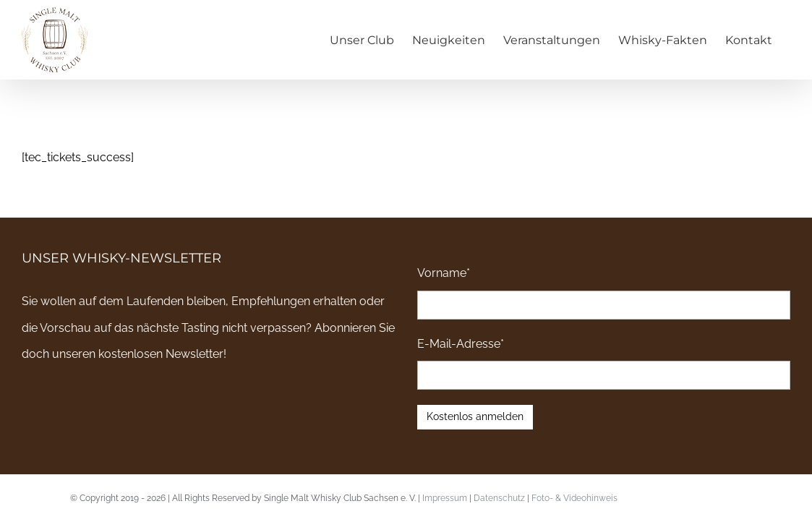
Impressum (445, 498)
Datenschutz (499, 498)
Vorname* (444, 273)
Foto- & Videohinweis (574, 498)
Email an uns (753, 497)
